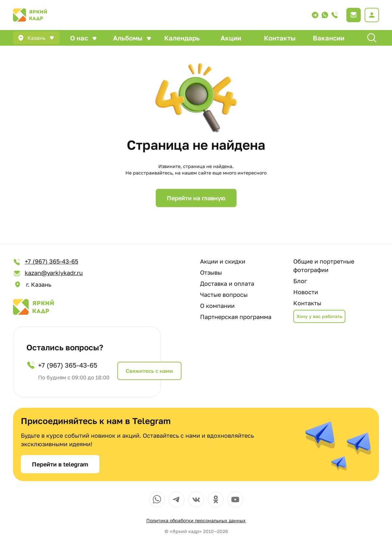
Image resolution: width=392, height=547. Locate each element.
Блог (300, 281)
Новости (306, 292)
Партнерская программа (236, 317)
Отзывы (211, 272)
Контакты (280, 38)
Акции (231, 38)
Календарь (182, 38)
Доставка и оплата (227, 283)
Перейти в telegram (60, 464)
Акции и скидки (223, 261)
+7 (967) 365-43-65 (46, 262)
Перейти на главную (196, 198)
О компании (217, 306)
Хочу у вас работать (319, 316)
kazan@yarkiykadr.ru (48, 273)
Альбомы (128, 38)
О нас (79, 38)
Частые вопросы (224, 295)
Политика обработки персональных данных (196, 520)
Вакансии (329, 38)
